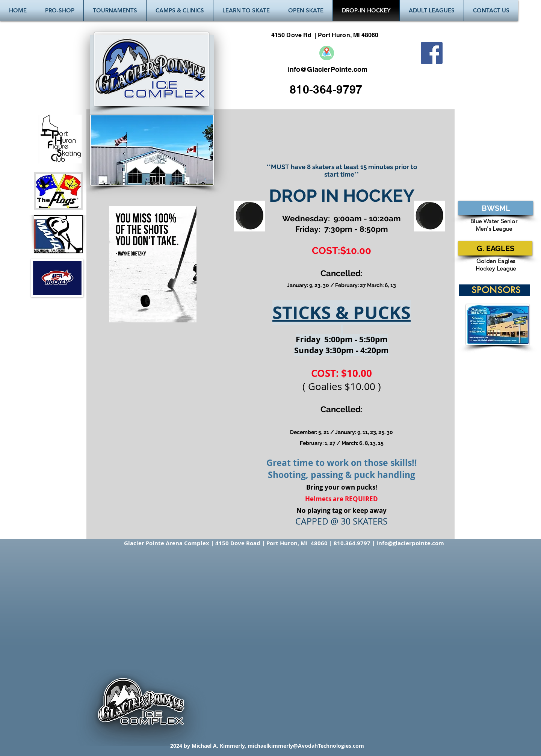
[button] (115, 11)
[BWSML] (496, 208)
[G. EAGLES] (495, 248)
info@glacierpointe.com (410, 543)
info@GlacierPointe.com (328, 69)
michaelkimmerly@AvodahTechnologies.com (306, 746)
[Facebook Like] (435, 69)
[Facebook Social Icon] (432, 53)
